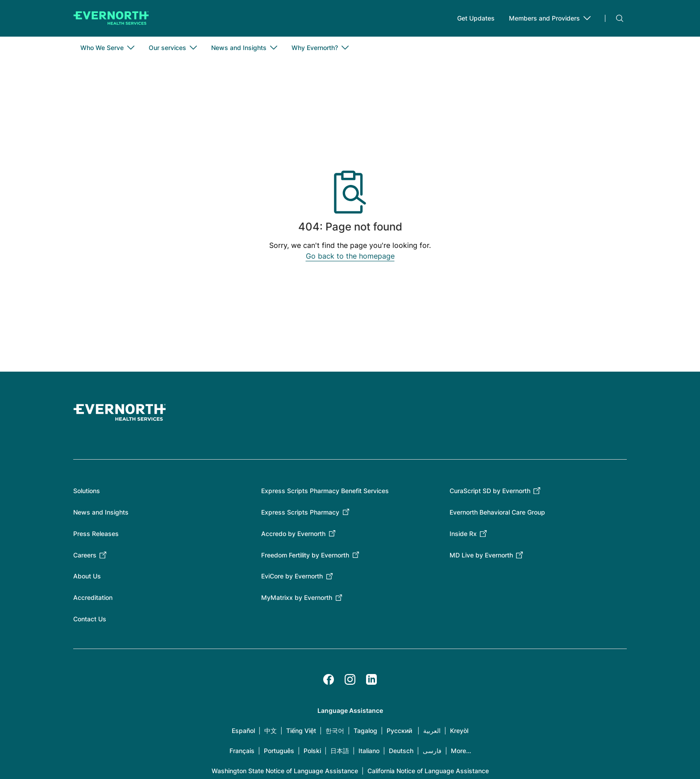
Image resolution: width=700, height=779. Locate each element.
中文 (271, 733)
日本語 (340, 753)
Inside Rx (463, 536)
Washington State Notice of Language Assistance (285, 773)
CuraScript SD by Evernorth (490, 493)
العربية (432, 733)
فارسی (432, 753)
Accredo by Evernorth (293, 536)
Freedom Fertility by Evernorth (305, 558)
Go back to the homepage (350, 259)
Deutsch (401, 753)
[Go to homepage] (111, 20)
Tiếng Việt (301, 733)
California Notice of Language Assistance (428, 773)
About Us (87, 579)
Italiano (369, 753)
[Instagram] (350, 682)
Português (279, 753)
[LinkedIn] (371, 682)
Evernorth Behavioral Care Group (497, 515)
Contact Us (90, 622)
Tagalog (365, 733)
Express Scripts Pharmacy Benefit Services (325, 493)
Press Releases (96, 536)
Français (242, 753)
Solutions (87, 493)
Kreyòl (459, 733)
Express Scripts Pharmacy (300, 515)
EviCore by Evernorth (292, 579)
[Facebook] (329, 682)
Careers (85, 558)
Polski (312, 753)
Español (243, 733)
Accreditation (93, 600)
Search (620, 20)
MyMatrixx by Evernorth (297, 600)
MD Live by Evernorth (481, 558)
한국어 (335, 733)
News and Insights (101, 515)
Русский (399, 733)
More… (461, 753)
